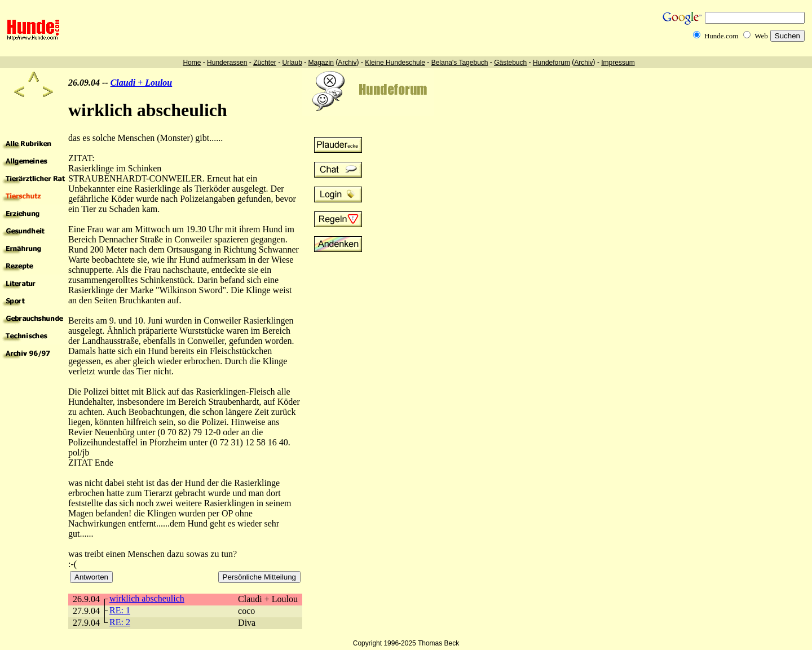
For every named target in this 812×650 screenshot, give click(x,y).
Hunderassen (227, 63)
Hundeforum (551, 63)
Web (761, 36)
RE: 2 (120, 622)
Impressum (618, 63)
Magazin (321, 63)
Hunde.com (721, 36)
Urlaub (292, 63)
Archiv (347, 63)
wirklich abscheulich (147, 598)
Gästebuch (510, 63)
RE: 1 (120, 610)
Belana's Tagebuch (460, 63)
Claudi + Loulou (142, 83)
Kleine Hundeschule (395, 63)
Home (192, 63)
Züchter (265, 63)
